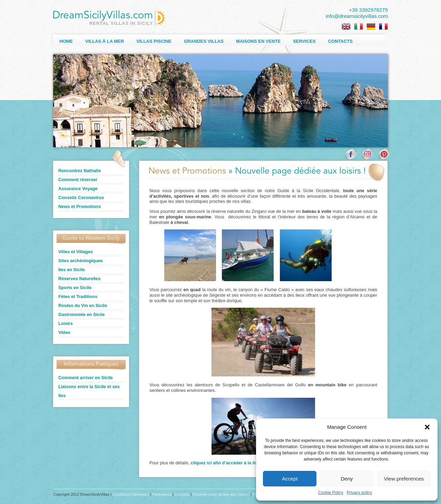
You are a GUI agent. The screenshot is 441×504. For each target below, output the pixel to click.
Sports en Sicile (75, 288)
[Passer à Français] (383, 27)
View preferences (404, 479)
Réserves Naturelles (79, 279)
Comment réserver (78, 180)
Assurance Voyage (78, 189)
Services (304, 41)
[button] (427, 427)
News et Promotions (80, 206)
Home (66, 41)
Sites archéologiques (81, 261)
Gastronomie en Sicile (81, 314)
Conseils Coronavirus (81, 197)
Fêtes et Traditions (78, 297)
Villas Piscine (154, 41)
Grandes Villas (204, 41)
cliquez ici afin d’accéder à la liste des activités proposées (252, 463)
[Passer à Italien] (359, 27)
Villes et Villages (76, 252)
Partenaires (162, 494)
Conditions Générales (131, 494)
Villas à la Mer (105, 41)
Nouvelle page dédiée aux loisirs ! (221, 494)
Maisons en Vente (258, 41)
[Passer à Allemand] (371, 27)
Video (64, 332)
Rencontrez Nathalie (80, 171)
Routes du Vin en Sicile (83, 305)
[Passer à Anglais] (346, 27)
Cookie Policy (331, 493)
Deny (347, 479)
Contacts (340, 41)
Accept (290, 479)
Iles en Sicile (72, 270)
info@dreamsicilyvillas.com (357, 16)
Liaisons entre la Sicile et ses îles (89, 391)
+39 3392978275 (368, 10)
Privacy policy (359, 493)
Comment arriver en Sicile (86, 378)
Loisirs (66, 323)
